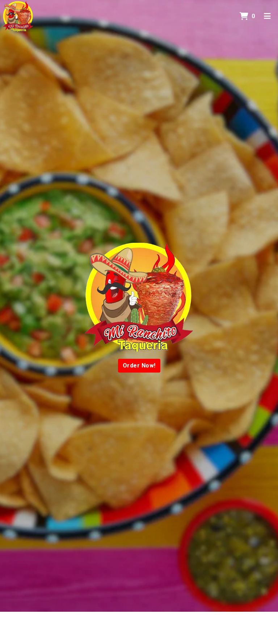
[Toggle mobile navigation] (267, 16)
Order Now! (139, 365)
